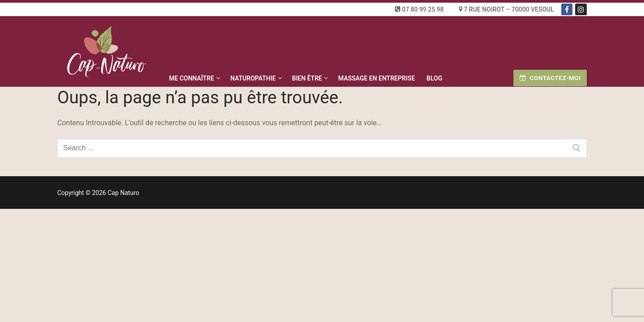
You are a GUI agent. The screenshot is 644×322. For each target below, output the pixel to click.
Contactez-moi (550, 78)
